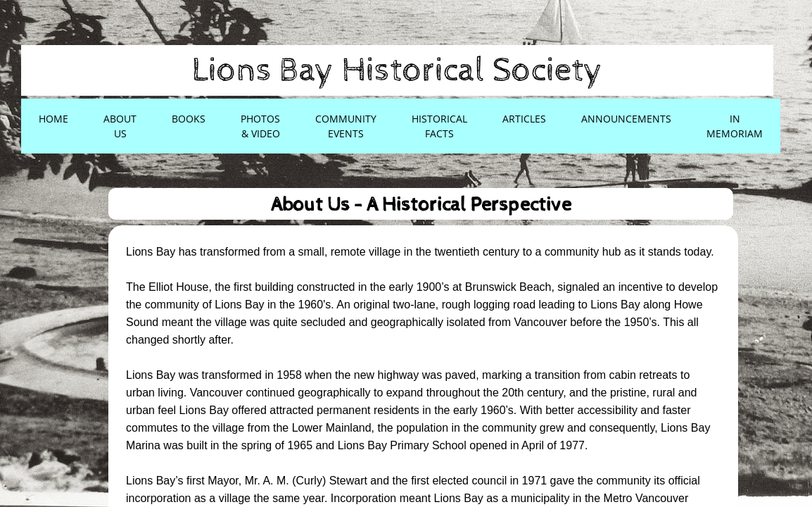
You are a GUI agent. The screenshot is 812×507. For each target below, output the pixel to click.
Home (53, 119)
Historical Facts (439, 126)
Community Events (346, 126)
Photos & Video (260, 126)
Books (189, 119)
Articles (524, 119)
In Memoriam (735, 126)
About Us (120, 126)
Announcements (626, 119)
